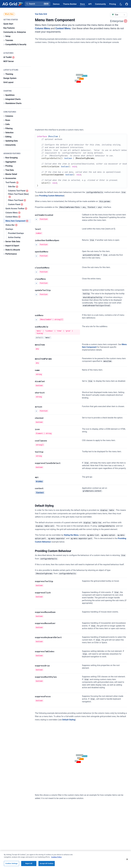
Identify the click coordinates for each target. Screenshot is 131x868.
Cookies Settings (11, 865)
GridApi (39, 481)
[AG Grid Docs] (83, 4)
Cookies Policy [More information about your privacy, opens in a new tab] (56, 858)
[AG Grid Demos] (56, 4)
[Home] (13, 4)
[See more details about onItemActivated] (36, 219)
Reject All (29, 865)
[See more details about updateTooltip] (36, 294)
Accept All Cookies (47, 865)
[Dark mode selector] (121, 4)
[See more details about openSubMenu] (36, 256)
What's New (9, 14)
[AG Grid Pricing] (113, 4)
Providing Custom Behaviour (52, 196)
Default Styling (69, 720)
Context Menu (63, 28)
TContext (40, 492)
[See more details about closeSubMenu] (36, 272)
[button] (38, 4)
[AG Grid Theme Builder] (70, 4)
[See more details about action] (36, 411)
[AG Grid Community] (100, 4)
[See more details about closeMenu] (36, 283)
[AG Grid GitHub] (127, 4)
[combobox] (119, 15)
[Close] (127, 861)
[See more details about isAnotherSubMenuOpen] (36, 244)
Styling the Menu (71, 535)
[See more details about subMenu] (36, 320)
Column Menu (43, 28)
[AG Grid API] (90, 4)
